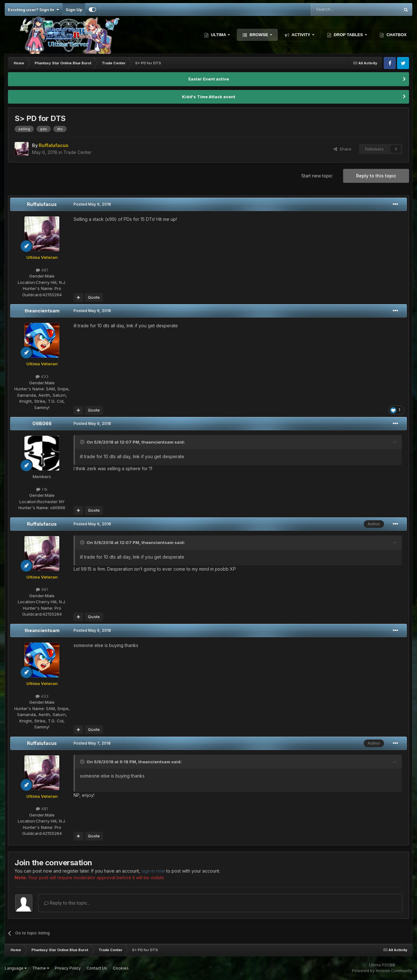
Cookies (121, 968)
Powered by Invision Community (382, 971)
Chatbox (396, 35)
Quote (94, 297)
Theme (41, 968)
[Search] (339, 10)
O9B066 (42, 423)
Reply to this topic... (67, 903)
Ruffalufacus (42, 204)
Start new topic (317, 176)
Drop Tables (348, 35)
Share (342, 149)
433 (42, 376)
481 (42, 270)
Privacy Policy (68, 968)
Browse (259, 35)
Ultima (219, 35)
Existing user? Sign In (33, 10)
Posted (92, 204)
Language (16, 968)
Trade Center (78, 152)
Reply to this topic (376, 176)
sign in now (153, 871)
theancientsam (42, 311)
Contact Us (97, 968)
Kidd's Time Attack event (209, 97)
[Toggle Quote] (83, 442)
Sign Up (74, 10)
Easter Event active (209, 79)
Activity (301, 35)
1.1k (42, 489)
